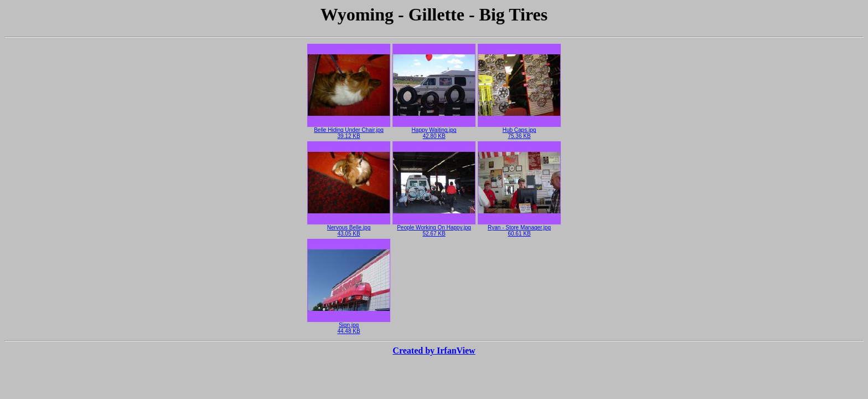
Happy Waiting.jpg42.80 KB (434, 131)
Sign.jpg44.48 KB (349, 326)
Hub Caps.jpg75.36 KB (519, 131)
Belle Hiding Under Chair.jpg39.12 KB (349, 131)
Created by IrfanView (434, 351)
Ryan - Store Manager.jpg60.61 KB (519, 228)
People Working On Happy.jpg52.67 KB (434, 228)
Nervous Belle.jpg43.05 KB (349, 228)
